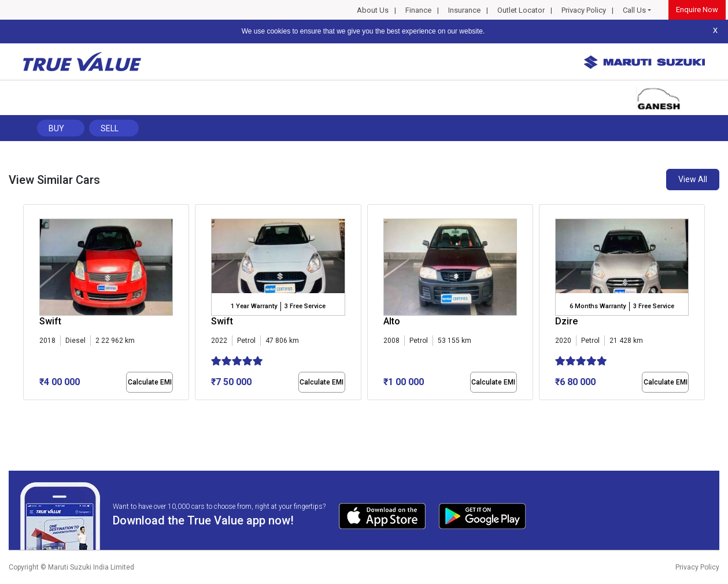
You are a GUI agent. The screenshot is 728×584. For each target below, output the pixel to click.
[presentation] (29, 305)
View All (693, 179)
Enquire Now (697, 10)
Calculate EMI (150, 382)
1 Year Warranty (254, 306)
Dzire (566, 321)
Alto (392, 321)
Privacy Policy (584, 10)
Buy (56, 128)
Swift (50, 321)
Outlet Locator (521, 10)
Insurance (464, 10)
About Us (373, 10)
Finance (418, 10)
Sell (110, 128)
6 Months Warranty (598, 306)
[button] (27, 410)
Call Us (634, 10)
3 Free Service (305, 306)
